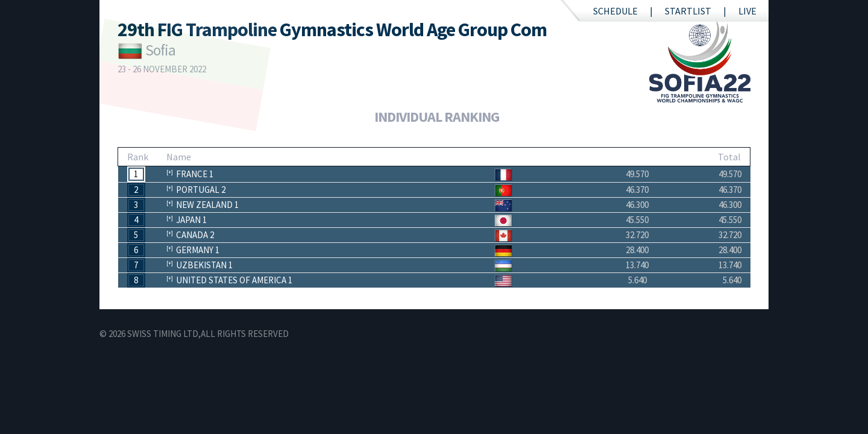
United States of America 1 (234, 280)
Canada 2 (195, 235)
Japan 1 (191, 220)
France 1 (195, 174)
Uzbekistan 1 (204, 265)
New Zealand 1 (207, 205)
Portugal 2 (201, 190)
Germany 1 (198, 250)
